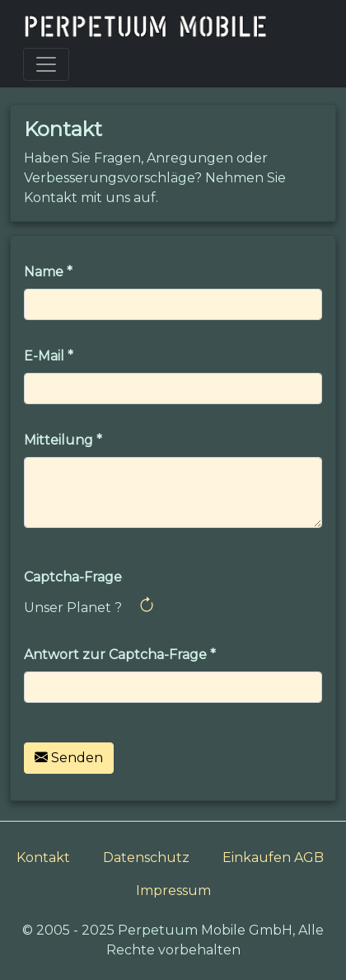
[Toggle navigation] (46, 64)
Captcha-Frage (73, 577)
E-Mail (44, 356)
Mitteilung (58, 440)
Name (44, 272)
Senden (69, 758)
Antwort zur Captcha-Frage (115, 655)
